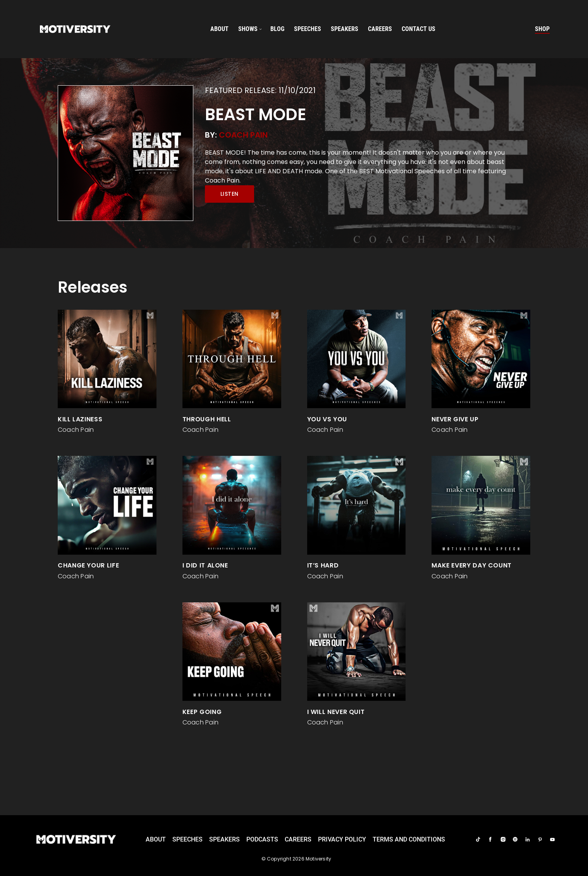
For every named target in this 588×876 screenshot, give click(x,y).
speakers (345, 29)
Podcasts (262, 839)
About (219, 29)
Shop (542, 29)
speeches (308, 29)
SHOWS (248, 29)
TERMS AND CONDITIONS (409, 839)
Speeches (187, 839)
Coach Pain (243, 135)
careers (380, 29)
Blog (277, 29)
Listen (230, 194)
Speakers (224, 839)
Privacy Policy (342, 839)
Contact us (419, 29)
